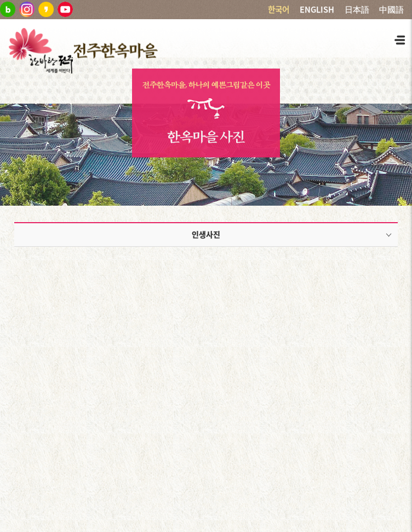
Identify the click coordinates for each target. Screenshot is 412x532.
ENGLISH (317, 9)
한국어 (279, 9)
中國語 (391, 9)
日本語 (357, 9)
